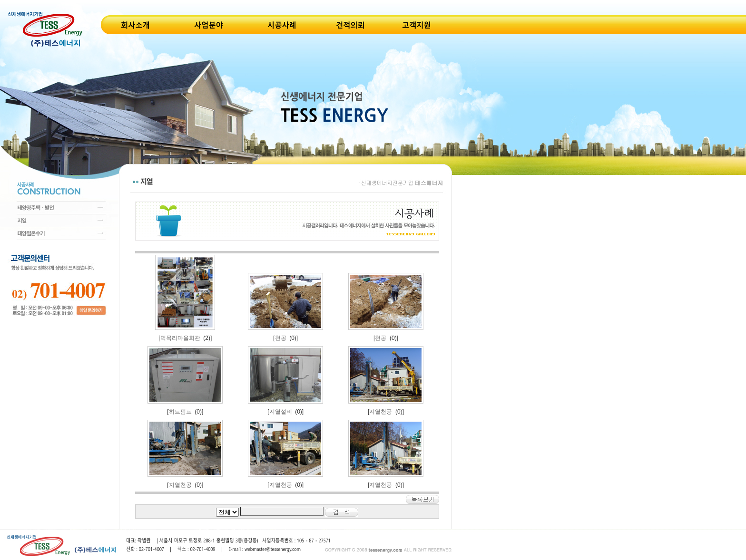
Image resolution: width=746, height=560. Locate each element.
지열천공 (381, 412)
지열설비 (281, 412)
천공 (281, 338)
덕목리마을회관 (180, 338)
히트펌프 (180, 412)
